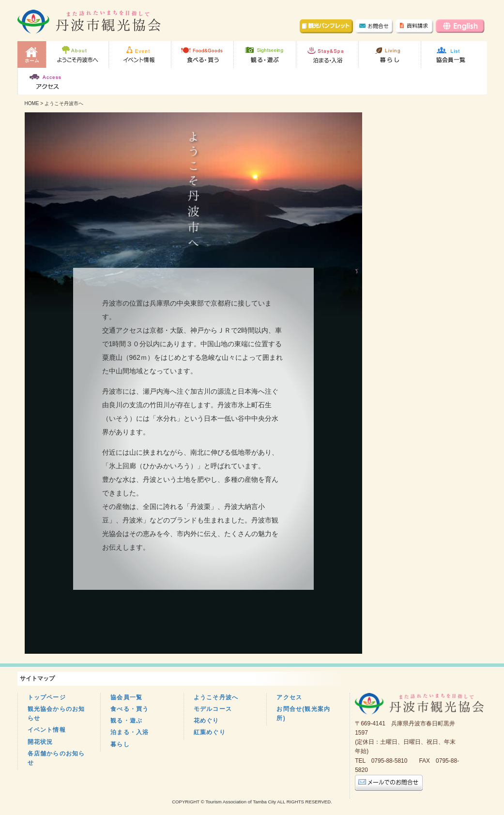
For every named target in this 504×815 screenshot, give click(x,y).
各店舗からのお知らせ (56, 758)
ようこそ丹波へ (216, 697)
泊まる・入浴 (130, 732)
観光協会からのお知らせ (56, 714)
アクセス (289, 697)
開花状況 (40, 742)
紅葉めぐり (210, 732)
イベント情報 (47, 730)
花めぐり (206, 721)
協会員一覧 (126, 697)
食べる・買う (130, 709)
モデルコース (213, 709)
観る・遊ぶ (126, 721)
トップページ (47, 697)
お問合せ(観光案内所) (303, 714)
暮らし (120, 744)
